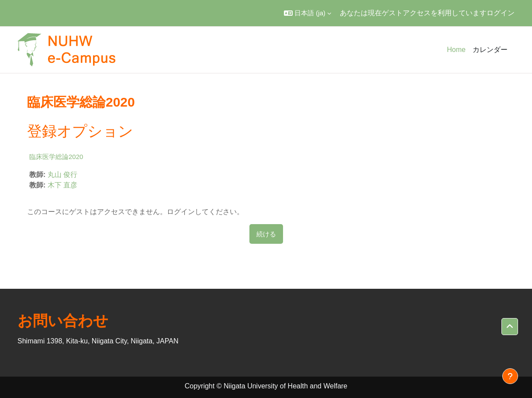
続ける (266, 234)
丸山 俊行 (62, 175)
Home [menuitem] (456, 50)
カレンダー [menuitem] (490, 50)
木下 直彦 (62, 185)
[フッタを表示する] (510, 376)
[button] (307, 13)
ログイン (501, 13)
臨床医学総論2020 (56, 157)
